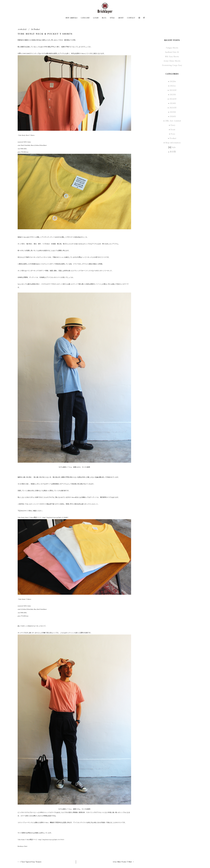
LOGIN (96, 18)
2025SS (173, 112)
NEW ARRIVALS (71, 18)
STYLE (112, 18)
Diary (173, 125)
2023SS (173, 95)
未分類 (173, 152)
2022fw (173, 82)
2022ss (173, 86)
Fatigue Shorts (172, 48)
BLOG (104, 18)
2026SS (173, 117)
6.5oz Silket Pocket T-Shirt (122, 862)
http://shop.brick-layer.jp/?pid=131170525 (51, 840)
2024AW (173, 99)
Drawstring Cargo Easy (172, 65)
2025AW (173, 108)
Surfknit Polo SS (172, 52)
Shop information (173, 143)
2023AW (173, 90)
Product (37, 29)
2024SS (173, 103)
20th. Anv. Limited (173, 121)
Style (174, 147)
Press (173, 134)
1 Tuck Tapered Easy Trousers (31, 862)
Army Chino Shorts (172, 61)
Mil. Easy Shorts (172, 57)
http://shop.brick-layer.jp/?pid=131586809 (55, 518)
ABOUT (121, 18)
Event (173, 130)
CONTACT (131, 18)
